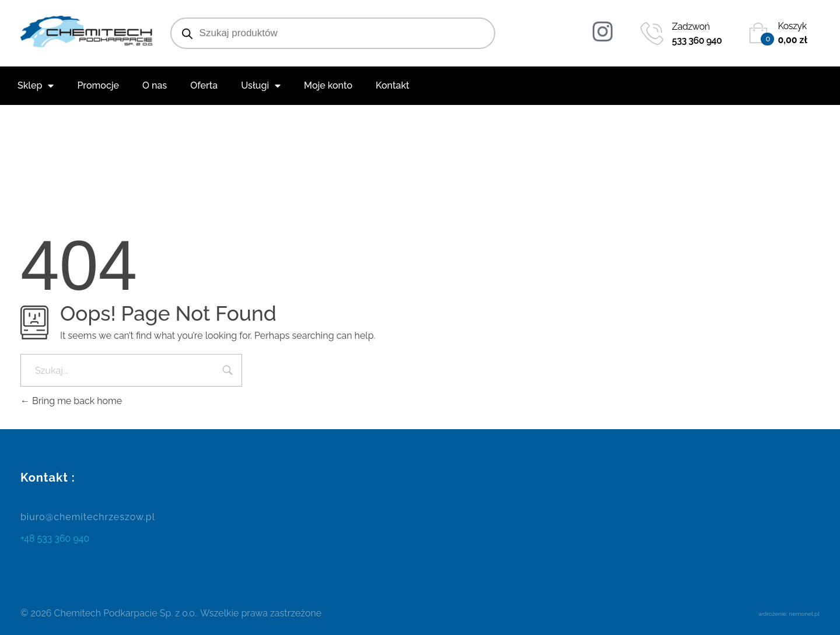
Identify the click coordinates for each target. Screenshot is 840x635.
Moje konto (328, 85)
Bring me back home (71, 401)
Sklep (36, 86)
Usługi (261, 86)
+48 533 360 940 (55, 538)
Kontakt (393, 85)
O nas (155, 85)
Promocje (98, 85)
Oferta (204, 85)
